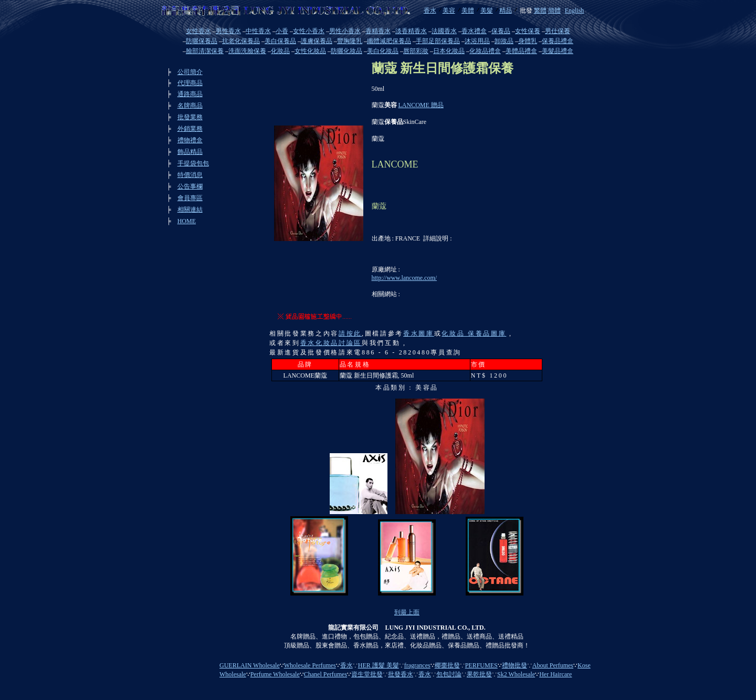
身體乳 (528, 41)
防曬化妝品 (346, 51)
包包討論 (449, 674)
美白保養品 (280, 41)
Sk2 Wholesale (516, 674)
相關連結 (190, 210)
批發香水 (401, 674)
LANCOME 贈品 (421, 105)
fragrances (417, 665)
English (575, 11)
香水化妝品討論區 (331, 343)
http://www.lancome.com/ (405, 278)
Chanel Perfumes (325, 674)
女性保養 (528, 31)
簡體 (554, 11)
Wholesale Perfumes (310, 665)
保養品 (501, 31)
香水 (430, 11)
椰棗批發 (447, 665)
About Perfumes (553, 665)
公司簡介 (190, 72)
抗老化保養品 (241, 41)
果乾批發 (479, 674)
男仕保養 (558, 31)
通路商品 (190, 94)
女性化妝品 (310, 51)
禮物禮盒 (190, 140)
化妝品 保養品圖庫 (474, 333)
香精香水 (378, 31)
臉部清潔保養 (205, 51)
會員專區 (190, 198)
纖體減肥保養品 (389, 41)
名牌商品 (190, 106)
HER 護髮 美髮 (379, 665)
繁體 (540, 11)
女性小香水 (309, 31)
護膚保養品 (317, 41)
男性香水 (228, 31)
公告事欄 (190, 186)
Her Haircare (555, 674)
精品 (506, 11)
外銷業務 (190, 129)
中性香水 (258, 31)
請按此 (350, 333)
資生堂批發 (367, 674)
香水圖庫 (419, 333)
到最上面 (407, 612)
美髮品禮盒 (558, 51)
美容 (449, 11)
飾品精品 (190, 152)
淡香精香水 (411, 31)
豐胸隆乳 (350, 41)
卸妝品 (504, 41)
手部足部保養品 (438, 41)
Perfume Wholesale (275, 674)
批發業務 (190, 117)
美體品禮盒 (521, 51)
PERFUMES (481, 665)
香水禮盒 (474, 31)
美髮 (487, 11)
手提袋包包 (193, 163)
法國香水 (444, 31)
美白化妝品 (383, 51)
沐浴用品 (477, 41)
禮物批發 (514, 665)
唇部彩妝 (416, 51)
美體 (468, 11)
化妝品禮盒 (485, 51)
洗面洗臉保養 (247, 51)
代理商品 (190, 83)
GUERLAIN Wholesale (250, 665)
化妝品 (280, 51)
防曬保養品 (202, 41)
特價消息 (190, 175)
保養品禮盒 (558, 41)
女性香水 (198, 31)
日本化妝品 (449, 51)
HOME (187, 221)
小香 (282, 31)
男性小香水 (345, 31)
